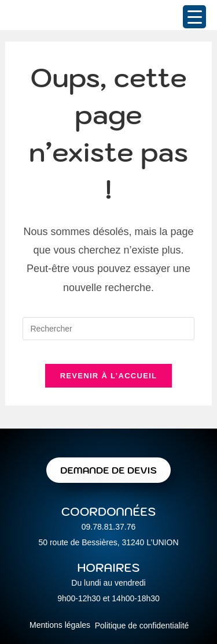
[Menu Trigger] (194, 17)
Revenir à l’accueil (109, 376)
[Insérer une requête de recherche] (108, 329)
